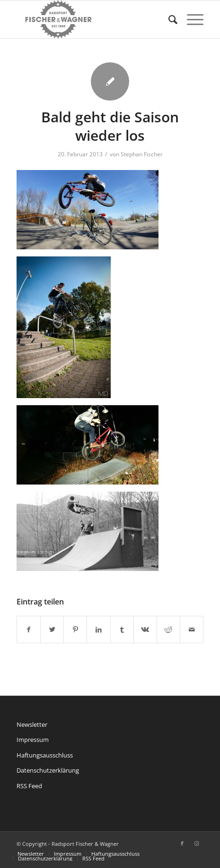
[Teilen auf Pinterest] (75, 630)
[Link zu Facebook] (182, 843)
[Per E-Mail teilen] (192, 630)
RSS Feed (29, 786)
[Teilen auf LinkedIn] (98, 630)
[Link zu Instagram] (196, 843)
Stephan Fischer (142, 154)
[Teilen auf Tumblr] (122, 630)
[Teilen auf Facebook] (29, 630)
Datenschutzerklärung (48, 770)
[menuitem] (168, 19)
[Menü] (190, 19)
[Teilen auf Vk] (145, 630)
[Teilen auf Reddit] (168, 630)
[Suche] (168, 19)
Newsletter (32, 724)
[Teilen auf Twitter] (52, 630)
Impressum (33, 740)
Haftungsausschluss (45, 755)
